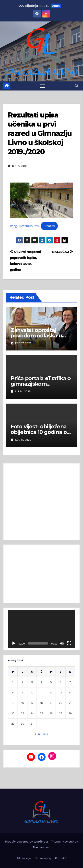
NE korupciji (43, 858)
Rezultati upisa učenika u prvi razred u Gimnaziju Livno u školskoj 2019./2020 (40, 133)
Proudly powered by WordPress (27, 842)
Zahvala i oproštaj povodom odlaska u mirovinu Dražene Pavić (41, 336)
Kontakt (61, 858)
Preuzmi (49, 226)
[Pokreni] (14, 643)
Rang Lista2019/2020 (24, 226)
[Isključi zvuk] (62, 643)
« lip (37, 734)
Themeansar (41, 847)
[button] (77, 86)
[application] (41, 629)
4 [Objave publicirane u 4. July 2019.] (41, 682)
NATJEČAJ (63, 252)
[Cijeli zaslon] (69, 643)
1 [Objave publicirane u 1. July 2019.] (13, 682)
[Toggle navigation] (42, 86)
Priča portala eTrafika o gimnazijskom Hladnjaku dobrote (41, 384)
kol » (45, 734)
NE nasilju (24, 858)
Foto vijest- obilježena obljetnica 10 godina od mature (40, 432)
